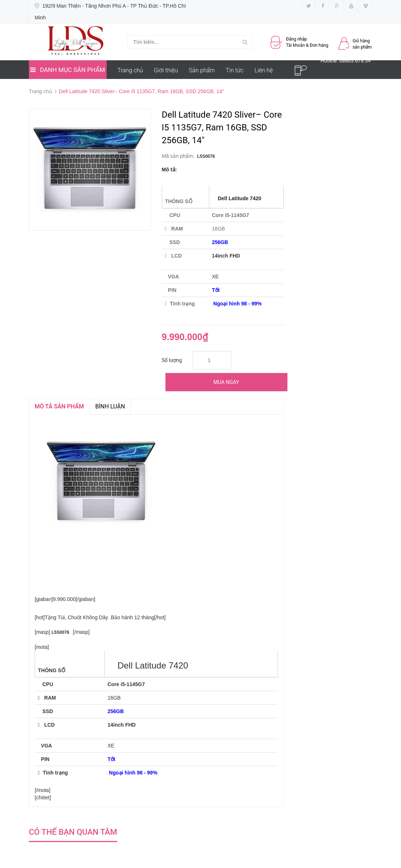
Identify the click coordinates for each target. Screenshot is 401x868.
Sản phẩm (202, 70)
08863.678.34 (355, 61)
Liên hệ (264, 70)
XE (215, 277)
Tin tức (235, 70)
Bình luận (110, 406)
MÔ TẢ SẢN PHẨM (59, 406)
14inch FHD (226, 256)
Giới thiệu (166, 70)
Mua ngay (226, 382)
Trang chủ (130, 70)
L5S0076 (206, 156)
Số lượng (172, 360)
